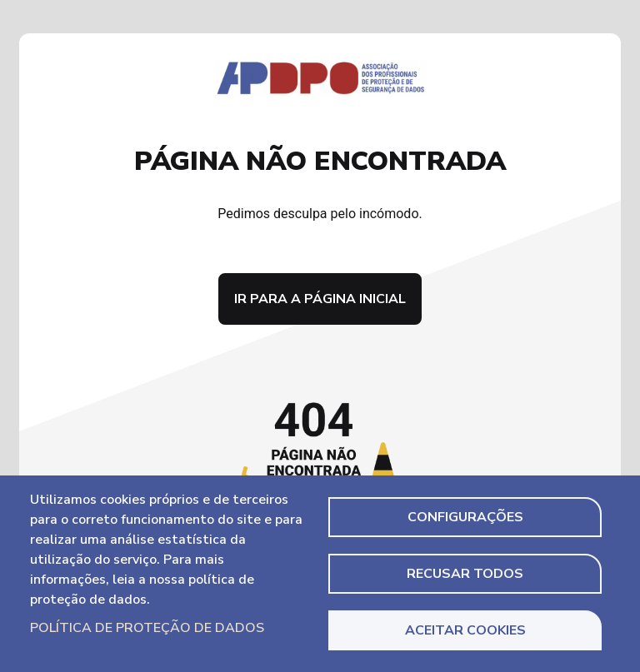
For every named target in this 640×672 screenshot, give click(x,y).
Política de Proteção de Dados (147, 628)
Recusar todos (465, 574)
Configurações (465, 517)
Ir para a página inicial (320, 299)
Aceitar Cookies (465, 630)
